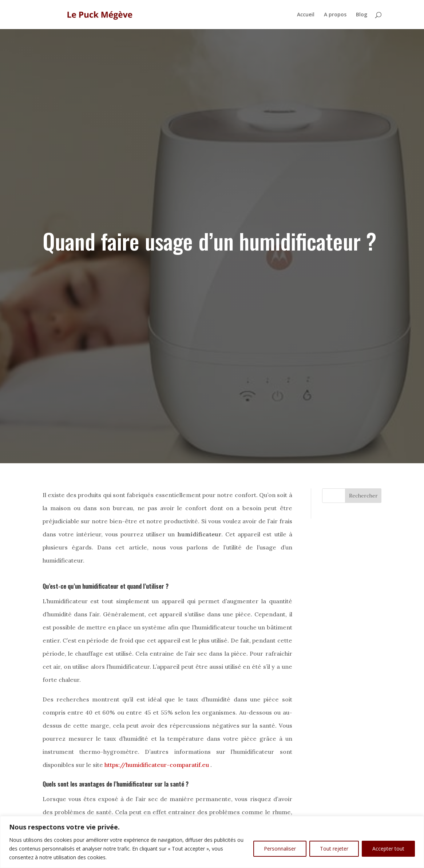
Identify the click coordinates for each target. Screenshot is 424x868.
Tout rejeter (334, 849)
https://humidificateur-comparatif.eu (157, 765)
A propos (335, 15)
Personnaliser (280, 849)
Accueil (306, 15)
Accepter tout (388, 849)
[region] (212, 842)
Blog (362, 15)
